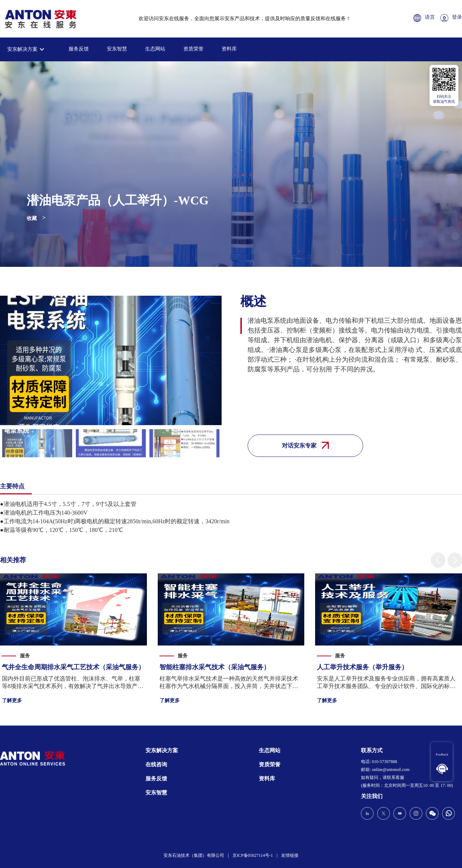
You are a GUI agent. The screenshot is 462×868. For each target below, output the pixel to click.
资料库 (229, 49)
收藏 (32, 218)
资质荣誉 (193, 49)
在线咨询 (156, 765)
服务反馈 (79, 49)
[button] (438, 560)
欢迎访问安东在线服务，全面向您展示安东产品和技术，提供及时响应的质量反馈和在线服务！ (245, 19)
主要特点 (12, 486)
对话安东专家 (305, 445)
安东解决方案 (22, 49)
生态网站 (155, 49)
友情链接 (290, 855)
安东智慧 (117, 49)
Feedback (442, 754)
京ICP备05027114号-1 (253, 855)
